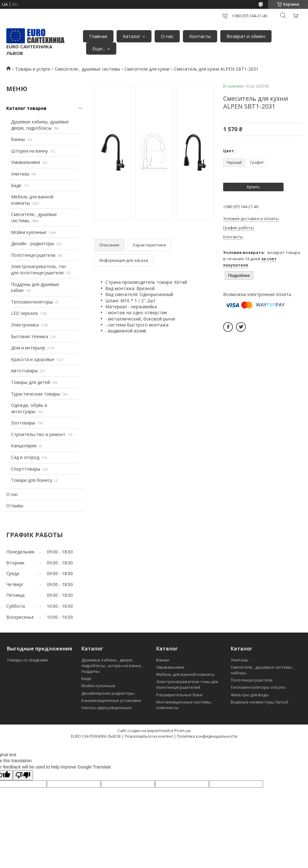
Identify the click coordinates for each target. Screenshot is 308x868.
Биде (16, 185)
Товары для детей (30, 382)
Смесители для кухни (147, 69)
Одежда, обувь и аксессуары (29, 408)
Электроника (25, 325)
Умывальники (25, 162)
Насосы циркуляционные (107, 708)
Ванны (18, 139)
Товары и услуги (33, 69)
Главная (98, 36)
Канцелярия (24, 446)
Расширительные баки (179, 695)
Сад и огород (25, 457)
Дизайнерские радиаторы (108, 693)
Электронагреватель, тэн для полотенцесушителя (38, 270)
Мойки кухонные (29, 232)
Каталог (132, 36)
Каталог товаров (26, 108)
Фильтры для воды (250, 695)
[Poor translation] (23, 775)
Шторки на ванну (29, 151)
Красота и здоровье (33, 359)
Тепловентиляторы (32, 302)
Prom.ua (182, 731)
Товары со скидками (27, 660)
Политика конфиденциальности (207, 736)
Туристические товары (36, 394)
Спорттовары (26, 469)
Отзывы (15, 506)
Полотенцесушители (33, 255)
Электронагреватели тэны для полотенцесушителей (187, 684)
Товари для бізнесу (32, 480)
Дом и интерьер (28, 348)
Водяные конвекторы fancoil (259, 702)
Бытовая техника (30, 336)
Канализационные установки (111, 700)
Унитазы (20, 174)
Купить (253, 187)
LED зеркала (24, 313)
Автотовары (24, 371)
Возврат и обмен (246, 36)
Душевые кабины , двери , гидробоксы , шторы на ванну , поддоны (112, 666)
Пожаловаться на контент (149, 736)
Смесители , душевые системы (87, 69)
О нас (167, 36)
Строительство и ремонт (38, 434)
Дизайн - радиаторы (33, 243)
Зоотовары (23, 423)
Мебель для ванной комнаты (185, 674)
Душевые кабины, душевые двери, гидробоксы (40, 125)
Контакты (200, 36)
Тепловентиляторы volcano (258, 687)
